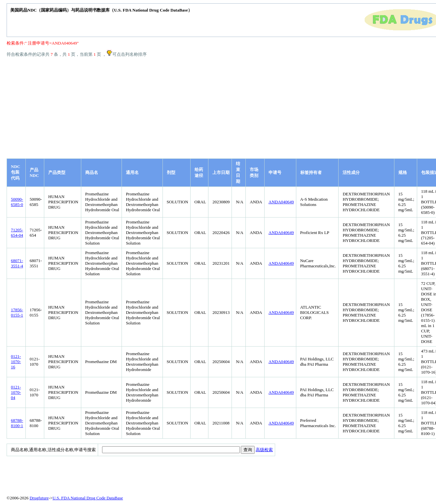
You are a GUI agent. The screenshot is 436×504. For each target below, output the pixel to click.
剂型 (171, 172)
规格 (403, 172)
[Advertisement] (225, 109)
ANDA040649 (281, 202)
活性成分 (351, 172)
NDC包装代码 (16, 172)
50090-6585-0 (17, 202)
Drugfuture (39, 498)
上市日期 (221, 172)
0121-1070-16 (16, 362)
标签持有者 (311, 172)
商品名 (92, 172)
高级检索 (264, 450)
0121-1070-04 (16, 392)
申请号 (275, 172)
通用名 (132, 172)
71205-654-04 (17, 233)
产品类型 (57, 172)
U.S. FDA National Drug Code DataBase (88, 498)
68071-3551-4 (17, 263)
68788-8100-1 (17, 423)
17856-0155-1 (17, 312)
